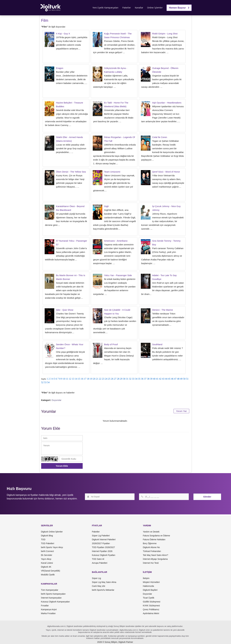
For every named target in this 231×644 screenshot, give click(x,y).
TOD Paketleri (48, 543)
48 (178, 379)
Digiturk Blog (47, 536)
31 (127, 379)
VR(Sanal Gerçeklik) (51, 571)
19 (91, 379)
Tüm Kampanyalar (50, 590)
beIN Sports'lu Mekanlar (103, 590)
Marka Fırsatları (48, 613)
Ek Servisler (47, 555)
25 (109, 379)
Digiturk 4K (46, 567)
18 (88, 379)
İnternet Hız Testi (151, 563)
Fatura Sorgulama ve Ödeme (157, 536)
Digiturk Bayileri (150, 590)
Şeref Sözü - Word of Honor (166, 172)
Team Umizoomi (112, 172)
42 (160, 379)
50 (184, 379)
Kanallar (139, 8)
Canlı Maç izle (99, 586)
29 (121, 379)
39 (151, 379)
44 (166, 379)
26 (112, 379)
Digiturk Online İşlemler (52, 532)
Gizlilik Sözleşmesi (152, 602)
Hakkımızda (148, 586)
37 (145, 379)
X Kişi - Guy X (63, 34)
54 (48, 382)
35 (139, 379)
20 (94, 379)
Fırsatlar (45, 606)
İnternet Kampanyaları (51, 598)
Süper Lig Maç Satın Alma (104, 582)
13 (73, 379)
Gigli (106, 206)
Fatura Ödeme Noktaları (154, 539)
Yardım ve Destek (151, 532)
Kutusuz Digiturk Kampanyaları (55, 602)
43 (163, 379)
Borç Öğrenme (150, 543)
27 (115, 379)
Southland (157, 344)
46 (172, 379)
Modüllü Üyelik (48, 575)
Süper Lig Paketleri (101, 536)
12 (70, 379)
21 (97, 379)
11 (67, 379)
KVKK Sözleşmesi (151, 606)
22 (100, 379)
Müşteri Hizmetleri (151, 582)
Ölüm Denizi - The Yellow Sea (71, 172)
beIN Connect (47, 551)
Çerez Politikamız (151, 609)
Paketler (127, 8)
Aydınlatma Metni (151, 613)
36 (142, 379)
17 (85, 379)
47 (175, 379)
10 (64, 379)
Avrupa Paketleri (100, 563)
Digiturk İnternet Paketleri (104, 539)
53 (45, 382)
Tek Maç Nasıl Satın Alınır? (156, 555)
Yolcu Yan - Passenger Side (118, 275)
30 (124, 379)
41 (157, 379)
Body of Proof (111, 344)
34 (136, 379)
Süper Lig (96, 578)
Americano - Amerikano (116, 241)
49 (181, 379)
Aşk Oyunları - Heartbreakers (167, 103)
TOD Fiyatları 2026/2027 (103, 547)
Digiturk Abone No (151, 547)
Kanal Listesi (47, 563)
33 (133, 379)
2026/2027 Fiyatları (101, 543)
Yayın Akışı (46, 559)
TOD (43, 539)
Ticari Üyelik (149, 598)
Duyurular (57, 400)
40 (154, 379)
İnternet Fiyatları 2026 (102, 551)
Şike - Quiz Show (65, 310)
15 (79, 379)
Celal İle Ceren (160, 137)
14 (76, 379)
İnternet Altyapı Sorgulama (155, 559)
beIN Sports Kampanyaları (53, 594)
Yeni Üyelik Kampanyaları (105, 8)
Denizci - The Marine (163, 310)
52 (42, 382)
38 (148, 379)
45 (169, 379)
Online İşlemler (155, 8)
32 (130, 379)
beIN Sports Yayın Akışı (52, 547)
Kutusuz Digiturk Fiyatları (104, 555)
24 (106, 379)
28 (118, 379)
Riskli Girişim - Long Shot (165, 34)
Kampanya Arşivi (49, 609)
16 (82, 379)
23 (103, 379)
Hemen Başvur (179, 8)
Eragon (60, 68)
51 (187, 379)
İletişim (146, 578)
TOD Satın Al (98, 559)
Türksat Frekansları (152, 551)
